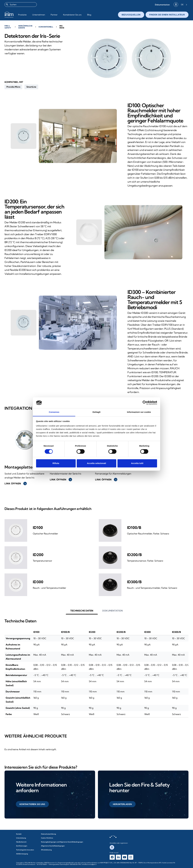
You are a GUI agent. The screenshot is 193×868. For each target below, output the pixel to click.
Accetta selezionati (96, 463)
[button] (162, 5)
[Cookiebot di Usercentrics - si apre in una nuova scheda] (145, 403)
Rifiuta (56, 463)
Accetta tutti (137, 463)
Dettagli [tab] (97, 412)
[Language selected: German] (184, 5)
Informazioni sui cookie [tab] (139, 412)
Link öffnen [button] (16, 483)
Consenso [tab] (54, 412)
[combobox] (21, 5)
